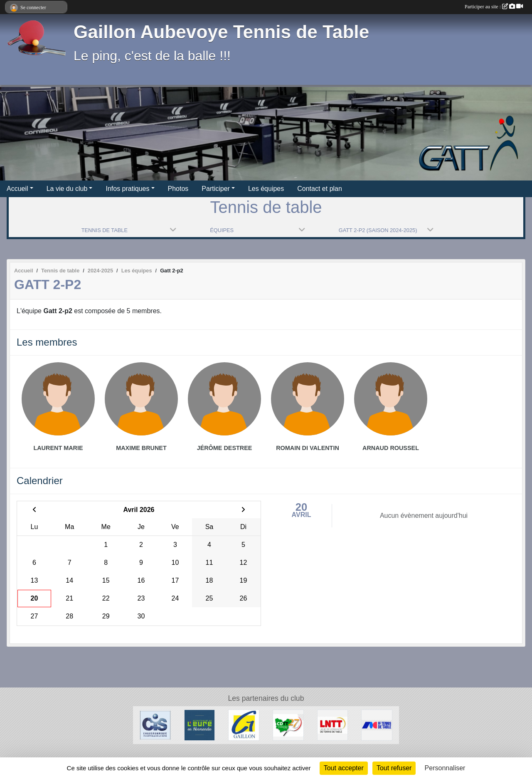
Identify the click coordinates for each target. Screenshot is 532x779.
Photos (178, 189)
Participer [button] (216, 189)
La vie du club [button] (67, 189)
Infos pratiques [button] (127, 189)
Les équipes (266, 189)
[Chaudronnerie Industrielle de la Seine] (155, 725)
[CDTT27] (288, 725)
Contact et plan (320, 189)
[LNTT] (333, 725)
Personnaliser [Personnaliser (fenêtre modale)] (445, 768)
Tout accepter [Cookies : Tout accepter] (344, 768)
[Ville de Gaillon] (244, 725)
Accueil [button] (17, 189)
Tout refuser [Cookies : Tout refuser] (394, 768)
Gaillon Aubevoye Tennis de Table (221, 32)
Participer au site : (494, 7)
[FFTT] (377, 725)
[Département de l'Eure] (200, 725)
